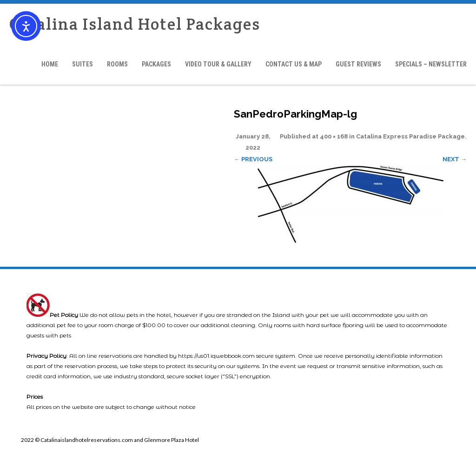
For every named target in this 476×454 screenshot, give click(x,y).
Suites (83, 64)
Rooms (117, 64)
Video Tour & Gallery (218, 64)
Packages (156, 64)
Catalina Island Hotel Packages (135, 24)
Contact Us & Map (294, 64)
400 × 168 (334, 136)
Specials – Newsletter (431, 64)
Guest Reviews (358, 64)
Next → (455, 159)
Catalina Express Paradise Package (410, 136)
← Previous (253, 159)
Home (50, 64)
